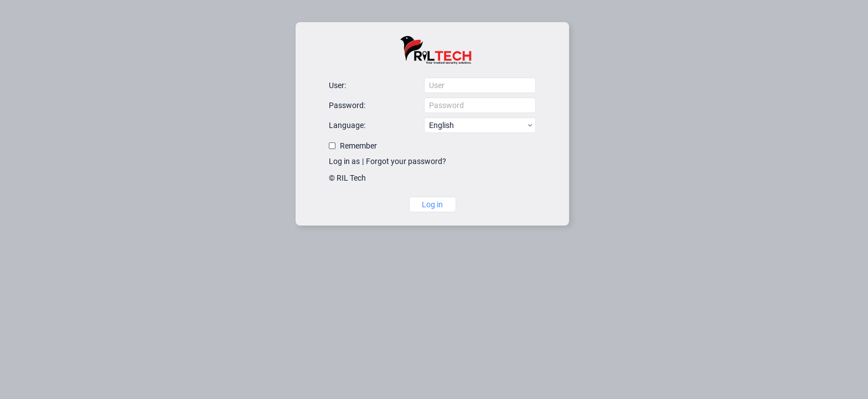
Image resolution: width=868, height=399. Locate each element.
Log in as (344, 161)
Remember (358, 146)
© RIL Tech (347, 178)
